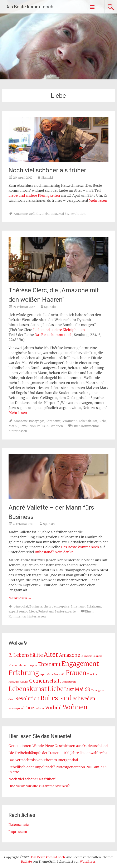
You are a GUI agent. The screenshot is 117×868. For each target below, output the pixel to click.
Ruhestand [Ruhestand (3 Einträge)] (56, 698)
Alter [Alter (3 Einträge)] (51, 655)
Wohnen (57, 426)
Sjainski (47, 178)
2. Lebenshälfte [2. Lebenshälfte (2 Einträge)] (26, 655)
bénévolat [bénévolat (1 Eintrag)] (13, 665)
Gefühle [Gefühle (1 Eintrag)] (24, 682)
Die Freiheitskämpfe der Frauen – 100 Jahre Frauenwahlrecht (58, 753)
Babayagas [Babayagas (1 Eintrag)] (86, 656)
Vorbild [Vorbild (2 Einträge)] (53, 708)
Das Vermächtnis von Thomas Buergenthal (43, 760)
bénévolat (21, 606)
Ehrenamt (53, 421)
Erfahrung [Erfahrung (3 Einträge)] (24, 673)
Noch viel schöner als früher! (48, 170)
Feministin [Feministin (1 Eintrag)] (60, 674)
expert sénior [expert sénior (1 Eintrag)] (47, 674)
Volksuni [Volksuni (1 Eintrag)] (40, 709)
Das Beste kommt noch (29, 7)
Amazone (21, 214)
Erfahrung (94, 606)
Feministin (70, 421)
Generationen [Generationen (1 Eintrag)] (69, 682)
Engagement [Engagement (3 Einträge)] (80, 664)
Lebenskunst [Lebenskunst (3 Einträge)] (28, 689)
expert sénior (18, 611)
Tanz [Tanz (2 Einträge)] (29, 708)
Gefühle (35, 214)
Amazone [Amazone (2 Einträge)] (70, 655)
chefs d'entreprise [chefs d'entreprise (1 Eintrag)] (28, 665)
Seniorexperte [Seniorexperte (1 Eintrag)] (16, 709)
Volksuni (43, 426)
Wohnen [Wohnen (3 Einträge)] (75, 707)
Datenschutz (19, 825)
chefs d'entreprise (57, 606)
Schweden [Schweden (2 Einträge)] (84, 699)
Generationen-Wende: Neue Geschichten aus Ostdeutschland (58, 746)
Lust (54, 214)
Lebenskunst (88, 421)
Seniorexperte (65, 611)
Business (36, 606)
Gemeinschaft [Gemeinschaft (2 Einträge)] (45, 681)
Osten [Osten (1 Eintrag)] (11, 699)
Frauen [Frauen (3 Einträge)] (76, 673)
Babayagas (37, 421)
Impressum (18, 832)
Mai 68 (63, 214)
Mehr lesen (20, 413)
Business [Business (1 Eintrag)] (97, 656)
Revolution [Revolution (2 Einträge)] (27, 699)
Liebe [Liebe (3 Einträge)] (55, 689)
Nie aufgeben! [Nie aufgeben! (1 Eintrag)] (98, 690)
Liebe (45, 214)
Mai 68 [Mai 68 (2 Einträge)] (82, 689)
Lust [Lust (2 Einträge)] (69, 689)
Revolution (77, 214)
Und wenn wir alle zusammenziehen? (39, 786)
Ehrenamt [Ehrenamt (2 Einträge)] (49, 664)
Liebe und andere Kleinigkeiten (34, 195)
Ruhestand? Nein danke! (54, 552)
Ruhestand (46, 611)
